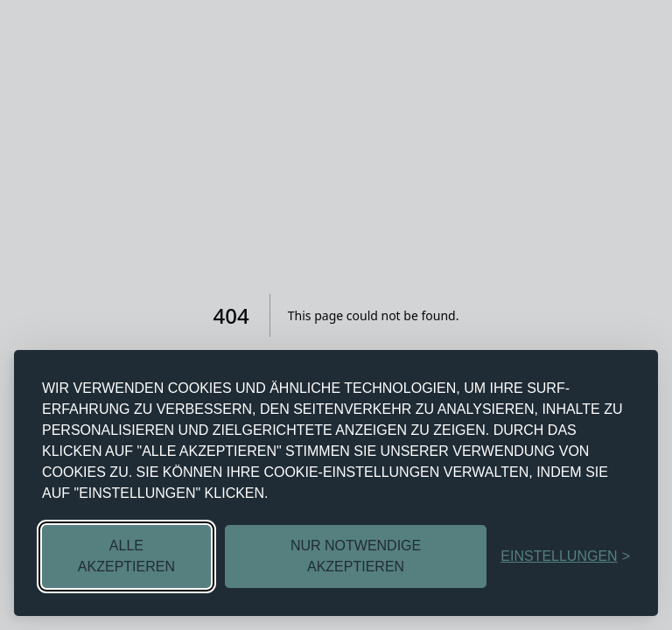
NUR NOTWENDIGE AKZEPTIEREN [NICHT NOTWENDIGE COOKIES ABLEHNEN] (356, 556)
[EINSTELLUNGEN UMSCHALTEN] (565, 556)
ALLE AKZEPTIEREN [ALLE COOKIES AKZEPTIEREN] (126, 556)
